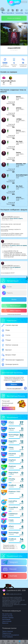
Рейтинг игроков (10, 345)
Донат (13, 12)
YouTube (10, 576)
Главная (3, 642)
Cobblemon (13, 514)
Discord (9, 569)
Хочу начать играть (16, 218)
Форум (4, 12)
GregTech (12, 460)
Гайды (22, 12)
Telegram (10, 562)
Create (11, 520)
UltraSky (12, 479)
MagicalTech (13, 473)
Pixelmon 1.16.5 (14, 492)
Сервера (17, 12)
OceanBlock (13, 507)
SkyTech (12, 428)
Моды (6, 330)
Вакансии (5, 623)
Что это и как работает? (14, 389)
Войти (14, 299)
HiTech (11, 422)
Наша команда (7, 621)
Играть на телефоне (14, 18)
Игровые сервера (8, 618)
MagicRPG (13, 441)
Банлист (7, 350)
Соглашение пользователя (11, 635)
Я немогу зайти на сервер (18, 245)
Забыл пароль (13, 311)
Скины (6, 335)
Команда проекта (10, 364)
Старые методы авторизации (14, 314)
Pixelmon (12, 466)
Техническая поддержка (13, 360)
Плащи (6, 340)
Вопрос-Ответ (9, 355)
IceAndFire (13, 501)
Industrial (12, 454)
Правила (8, 12)
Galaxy (11, 447)
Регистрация (12, 306)
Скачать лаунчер (10, 325)
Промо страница (7, 631)
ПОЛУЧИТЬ (9, 408)
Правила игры (7, 633)
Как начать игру (7, 614)
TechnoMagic (14, 435)
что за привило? (15, 267)
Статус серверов (7, 637)
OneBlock (12, 485)
